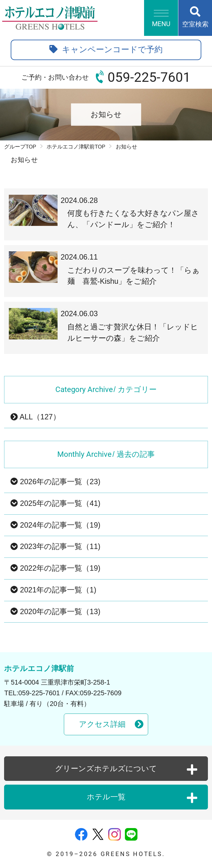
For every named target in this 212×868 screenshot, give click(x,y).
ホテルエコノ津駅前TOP (76, 147)
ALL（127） (35, 417)
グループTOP (20, 147)
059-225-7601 (149, 77)
